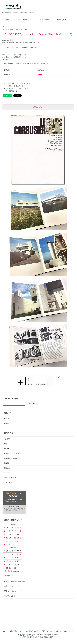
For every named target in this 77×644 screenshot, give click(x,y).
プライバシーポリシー (55, 631)
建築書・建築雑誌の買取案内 (15, 581)
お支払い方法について (12, 586)
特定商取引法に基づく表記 (35, 631)
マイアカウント (10, 596)
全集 (6, 444)
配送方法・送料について (13, 591)
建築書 (7, 419)
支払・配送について (24, 20)
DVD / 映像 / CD (10, 478)
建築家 (12, 29)
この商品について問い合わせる (17, 88)
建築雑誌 (7, 423)
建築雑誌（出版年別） (12, 458)
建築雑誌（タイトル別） (13, 453)
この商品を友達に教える (15, 86)
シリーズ (7, 449)
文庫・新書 (8, 482)
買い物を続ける (11, 91)
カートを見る (60, 20)
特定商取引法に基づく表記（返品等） (19, 84)
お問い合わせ (43, 20)
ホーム (7, 20)
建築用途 (7, 468)
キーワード (8, 473)
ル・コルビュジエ (22, 29)
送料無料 (7, 439)
